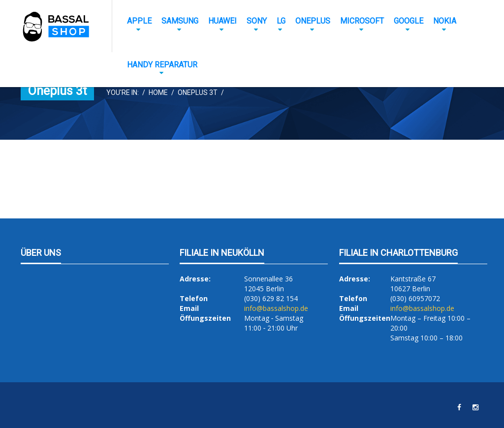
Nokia (445, 21)
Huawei (222, 21)
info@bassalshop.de (276, 308)
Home (158, 92)
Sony (257, 21)
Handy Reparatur (162, 65)
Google (409, 21)
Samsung (180, 21)
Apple (139, 21)
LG (281, 21)
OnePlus (313, 21)
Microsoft (362, 21)
